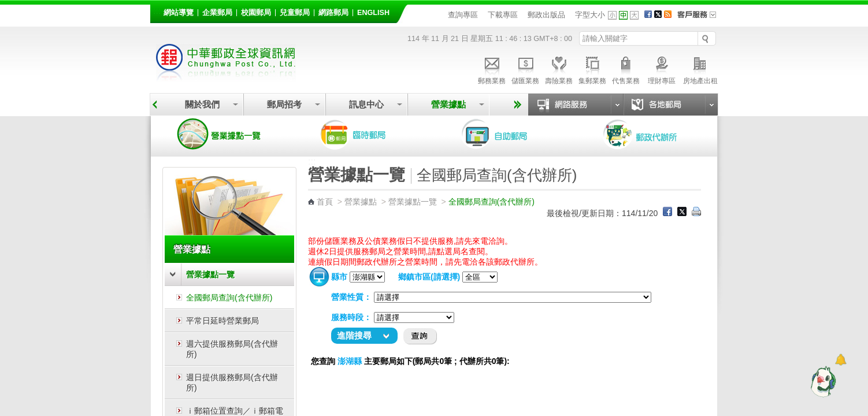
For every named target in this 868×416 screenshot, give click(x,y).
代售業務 (626, 69)
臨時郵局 (369, 134)
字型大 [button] (634, 15)
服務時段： (351, 317)
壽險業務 (559, 69)
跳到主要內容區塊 (6, 6)
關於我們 (202, 104)
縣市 (339, 277)
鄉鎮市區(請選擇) (429, 277)
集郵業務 (592, 69)
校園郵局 (256, 13)
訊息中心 (366, 104)
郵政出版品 (546, 15)
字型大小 (590, 15)
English (373, 13)
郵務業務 (492, 69)
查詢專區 (463, 15)
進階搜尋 (354, 335)
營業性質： (351, 297)
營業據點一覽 (228, 134)
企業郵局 (217, 13)
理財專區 (661, 69)
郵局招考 (284, 104)
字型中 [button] (623, 15)
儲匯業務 (525, 69)
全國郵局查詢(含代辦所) (229, 298)
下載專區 (503, 15)
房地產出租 (700, 69)
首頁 (325, 202)
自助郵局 (511, 134)
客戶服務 (700, 18)
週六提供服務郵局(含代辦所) (232, 349)
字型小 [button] (612, 15)
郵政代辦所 (652, 134)
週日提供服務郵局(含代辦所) (232, 382)
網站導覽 (179, 13)
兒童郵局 (295, 13)
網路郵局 (333, 13)
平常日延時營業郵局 (222, 321)
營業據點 (448, 104)
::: (157, 11)
